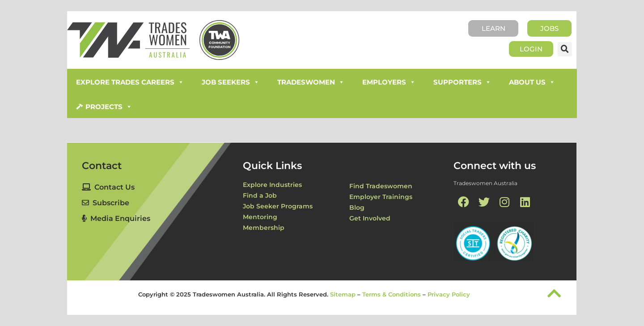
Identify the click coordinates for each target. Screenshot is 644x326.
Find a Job (260, 195)
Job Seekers (231, 82)
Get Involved (370, 218)
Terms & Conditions (392, 294)
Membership (264, 228)
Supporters (462, 82)
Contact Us (108, 187)
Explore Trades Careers (130, 82)
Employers (389, 82)
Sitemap (343, 294)
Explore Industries (272, 185)
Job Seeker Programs (278, 206)
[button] (565, 49)
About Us (532, 82)
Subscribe (106, 203)
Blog (357, 207)
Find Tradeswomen (381, 186)
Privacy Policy (449, 294)
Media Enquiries (116, 218)
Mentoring (260, 217)
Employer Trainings (381, 197)
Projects (109, 107)
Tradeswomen (311, 82)
